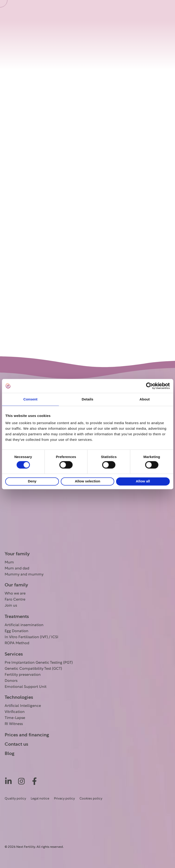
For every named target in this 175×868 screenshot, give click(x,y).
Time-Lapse (15, 718)
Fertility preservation (23, 675)
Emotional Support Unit (26, 687)
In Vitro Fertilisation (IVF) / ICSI (31, 637)
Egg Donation (17, 631)
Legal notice (40, 799)
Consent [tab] (30, 399)
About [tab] (145, 399)
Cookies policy (91, 799)
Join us (11, 606)
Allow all (143, 481)
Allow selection (87, 481)
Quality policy (15, 799)
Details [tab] (88, 399)
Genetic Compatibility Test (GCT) (33, 669)
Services (14, 654)
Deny (32, 481)
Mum (9, 562)
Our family (16, 585)
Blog (10, 754)
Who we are (15, 594)
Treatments (17, 617)
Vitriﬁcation (15, 712)
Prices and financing (27, 735)
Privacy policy (64, 799)
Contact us (16, 744)
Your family (17, 554)
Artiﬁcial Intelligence (23, 706)
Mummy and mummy (24, 575)
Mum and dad (17, 569)
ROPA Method (17, 643)
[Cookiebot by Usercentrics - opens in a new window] (149, 386)
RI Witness (14, 724)
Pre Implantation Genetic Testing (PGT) (39, 663)
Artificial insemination (24, 625)
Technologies (19, 697)
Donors (11, 681)
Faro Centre (15, 600)
